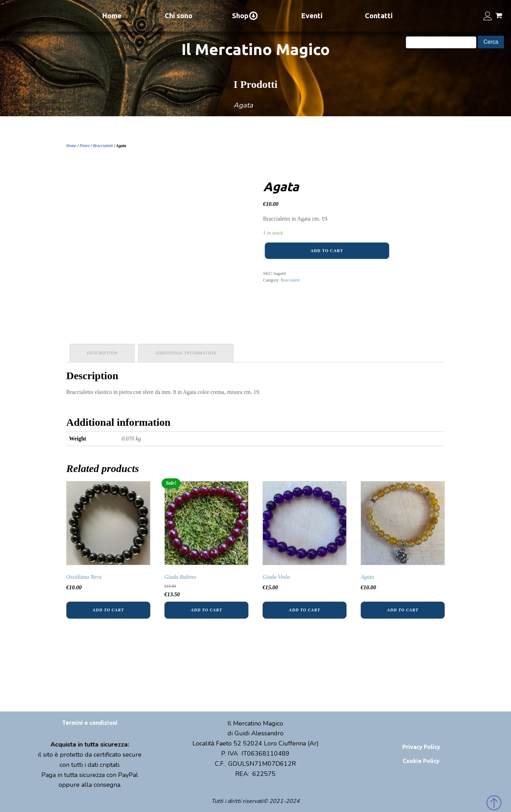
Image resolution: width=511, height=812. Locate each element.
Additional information (186, 353)
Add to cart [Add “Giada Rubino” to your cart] (206, 610)
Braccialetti (103, 146)
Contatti (379, 16)
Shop (245, 16)
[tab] (102, 353)
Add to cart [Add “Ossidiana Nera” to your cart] (108, 610)
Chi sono (179, 16)
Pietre (85, 146)
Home (112, 16)
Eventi (312, 16)
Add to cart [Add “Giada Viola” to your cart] (304, 610)
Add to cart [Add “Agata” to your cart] (403, 610)
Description (102, 353)
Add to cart (327, 251)
